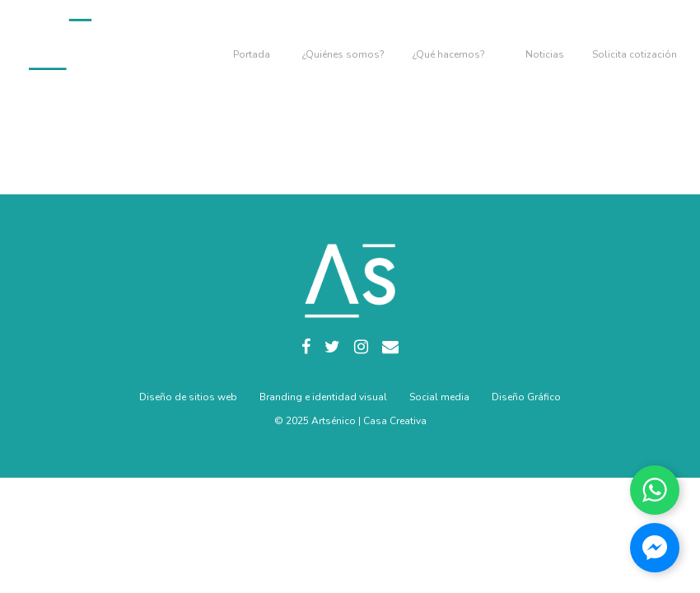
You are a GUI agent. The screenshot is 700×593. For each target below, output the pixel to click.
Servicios (449, 45)
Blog (545, 45)
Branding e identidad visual (323, 397)
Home (254, 45)
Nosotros (343, 45)
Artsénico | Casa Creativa (369, 421)
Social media (439, 397)
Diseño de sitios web (188, 397)
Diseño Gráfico (526, 397)
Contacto (635, 45)
